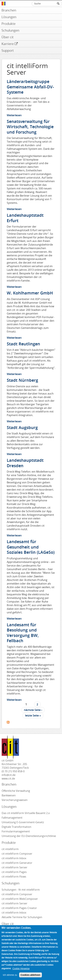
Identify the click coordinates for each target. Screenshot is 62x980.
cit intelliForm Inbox (14, 858)
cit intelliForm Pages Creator (19, 908)
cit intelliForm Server (15, 867)
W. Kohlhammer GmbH (30, 293)
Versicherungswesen (15, 800)
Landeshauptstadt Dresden (25, 463)
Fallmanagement (12, 818)
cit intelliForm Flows (14, 877)
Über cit (8, 924)
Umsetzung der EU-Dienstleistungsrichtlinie (29, 836)
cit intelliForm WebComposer (20, 899)
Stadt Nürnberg (22, 380)
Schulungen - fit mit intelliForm (21, 890)
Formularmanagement (16, 831)
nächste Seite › (33, 710)
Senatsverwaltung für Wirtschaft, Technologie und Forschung (30, 127)
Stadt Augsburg (22, 427)
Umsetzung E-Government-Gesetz (23, 822)
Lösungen (9, 807)
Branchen (9, 784)
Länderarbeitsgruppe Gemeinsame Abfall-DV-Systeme (30, 87)
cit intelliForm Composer (17, 854)
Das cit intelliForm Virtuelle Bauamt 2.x (26, 813)
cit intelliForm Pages (14, 872)
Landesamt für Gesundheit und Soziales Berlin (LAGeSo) (31, 547)
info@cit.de (9, 775)
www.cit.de (8, 779)
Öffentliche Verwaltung (16, 791)
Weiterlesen (14, 115)
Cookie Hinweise (21, 973)
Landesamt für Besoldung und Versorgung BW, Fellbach (23, 633)
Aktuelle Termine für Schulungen (22, 917)
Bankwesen (9, 795)
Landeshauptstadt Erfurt (25, 218)
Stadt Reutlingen (23, 344)
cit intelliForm (10, 849)
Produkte (9, 843)
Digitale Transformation (16, 827)
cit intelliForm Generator (17, 863)
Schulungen (11, 883)
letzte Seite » (33, 715)
